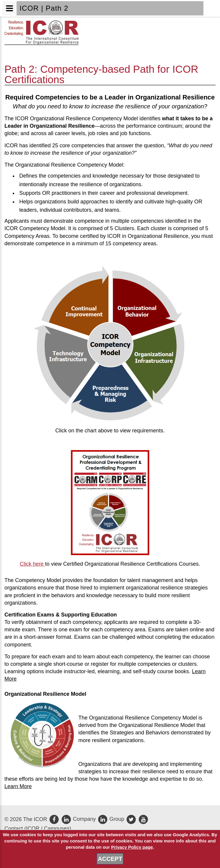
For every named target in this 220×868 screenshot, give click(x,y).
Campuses (57, 829)
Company (79, 819)
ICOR (33, 829)
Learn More (18, 786)
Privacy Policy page (132, 847)
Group (111, 819)
